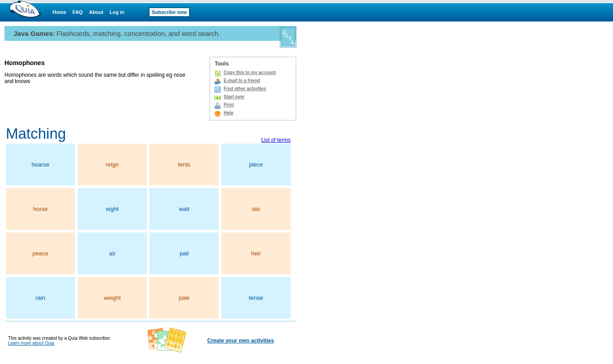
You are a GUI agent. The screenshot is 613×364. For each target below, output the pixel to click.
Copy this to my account (250, 72)
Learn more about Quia (31, 343)
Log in (117, 12)
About (96, 12)
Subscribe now (169, 12)
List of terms (276, 140)
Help (229, 113)
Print (229, 105)
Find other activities (245, 89)
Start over (234, 97)
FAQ (78, 12)
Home (60, 12)
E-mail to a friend (242, 81)
